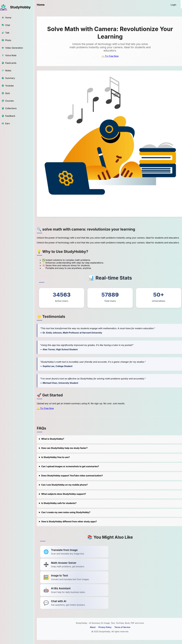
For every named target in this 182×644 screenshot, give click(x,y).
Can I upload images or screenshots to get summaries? (70, 466)
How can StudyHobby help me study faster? (64, 448)
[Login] (173, 5)
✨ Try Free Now (110, 56)
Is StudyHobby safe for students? (59, 503)
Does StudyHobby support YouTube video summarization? (72, 476)
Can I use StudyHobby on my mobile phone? (64, 485)
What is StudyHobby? (53, 439)
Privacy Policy (105, 627)
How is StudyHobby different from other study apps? (69, 521)
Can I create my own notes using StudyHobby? (66, 512)
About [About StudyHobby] (93, 627)
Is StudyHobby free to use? (56, 457)
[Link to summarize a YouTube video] (74, 552)
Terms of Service (122, 627)
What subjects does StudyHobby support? (64, 494)
